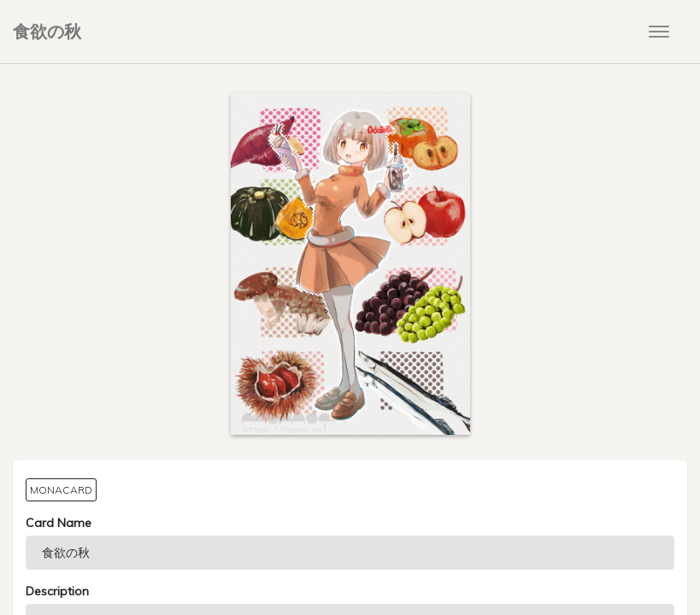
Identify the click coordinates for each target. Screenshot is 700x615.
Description (57, 591)
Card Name (59, 523)
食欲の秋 (47, 31)
